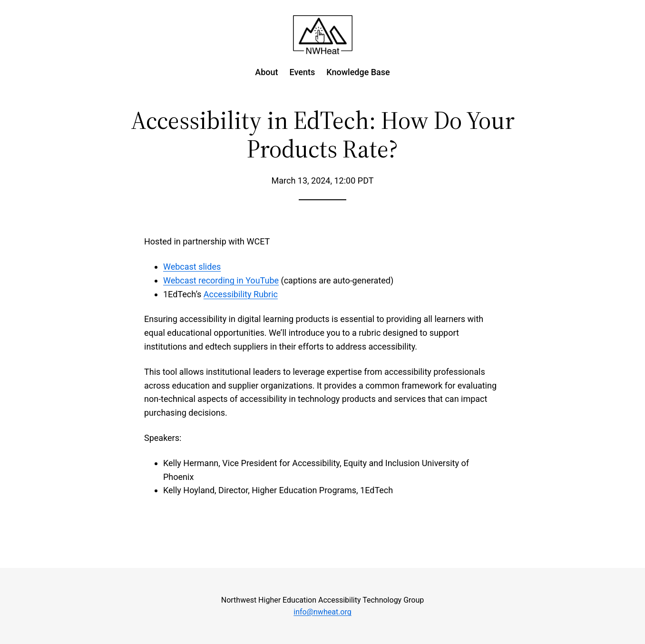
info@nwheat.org (322, 612)
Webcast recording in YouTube (221, 280)
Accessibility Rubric (241, 294)
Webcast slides (192, 267)
